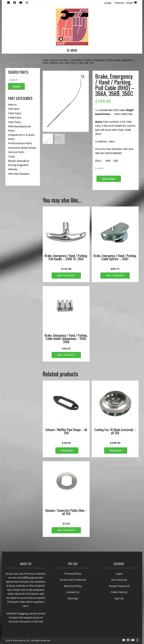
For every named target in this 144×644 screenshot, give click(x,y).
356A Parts (76, 60)
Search (16, 86)
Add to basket (109, 179)
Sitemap (73, 598)
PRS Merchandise (19, 174)
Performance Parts (20, 143)
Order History (119, 592)
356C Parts (15, 122)
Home (46, 60)
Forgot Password (119, 586)
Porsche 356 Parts (60, 60)
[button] (83, 77)
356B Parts (15, 118)
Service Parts (16, 152)
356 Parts (14, 109)
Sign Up (119, 598)
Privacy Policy (73, 574)
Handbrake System (103, 60)
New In (12, 104)
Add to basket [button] (66, 275)
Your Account (119, 580)
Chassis (87, 60)
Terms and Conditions (73, 580)
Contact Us (73, 592)
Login (108, 3)
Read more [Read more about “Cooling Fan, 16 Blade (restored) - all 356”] (116, 450)
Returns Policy (73, 586)
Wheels (13, 169)
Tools (11, 157)
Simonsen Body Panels (22, 148)
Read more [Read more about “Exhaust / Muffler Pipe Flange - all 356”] (67, 450)
